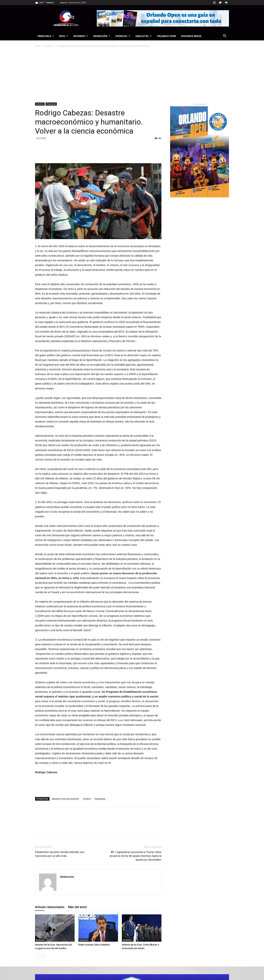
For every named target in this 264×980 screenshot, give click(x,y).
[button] (225, 36)
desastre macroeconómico (65, 799)
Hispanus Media (191, 36)
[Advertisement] (132, 75)
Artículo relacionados (50, 907)
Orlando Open (166, 36)
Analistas (144, 36)
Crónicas (123, 36)
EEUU (64, 36)
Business (81, 36)
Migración (102, 36)
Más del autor (78, 907)
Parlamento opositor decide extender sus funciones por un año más (60, 854)
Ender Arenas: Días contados (94, 945)
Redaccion (67, 877)
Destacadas (51, 104)
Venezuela (46, 36)
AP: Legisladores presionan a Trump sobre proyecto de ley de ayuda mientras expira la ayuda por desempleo (136, 856)
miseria (87, 799)
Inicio (38, 46)
